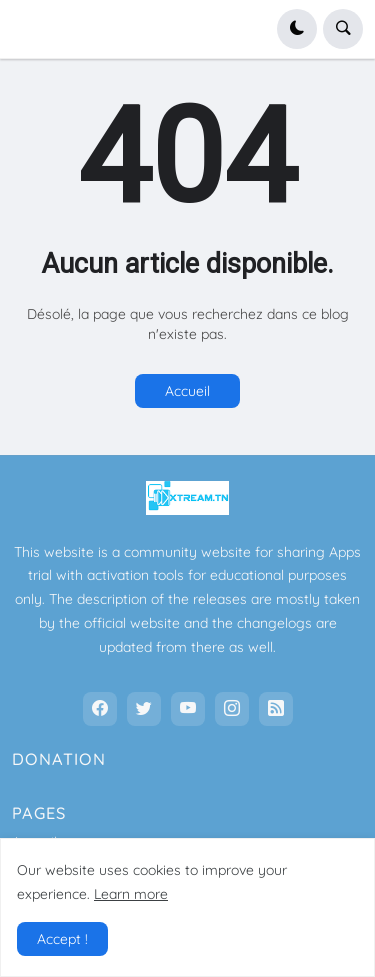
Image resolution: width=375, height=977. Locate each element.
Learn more (131, 894)
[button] (297, 29)
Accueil (187, 391)
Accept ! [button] (62, 939)
